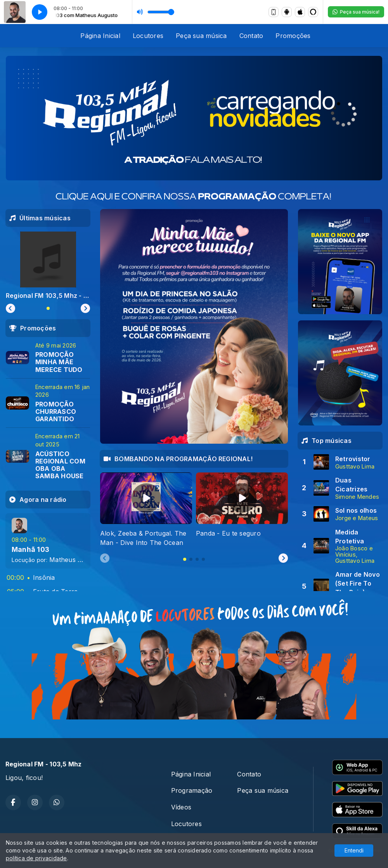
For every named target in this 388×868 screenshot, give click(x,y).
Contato (251, 36)
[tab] (185, 559)
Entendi (354, 850)
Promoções (293, 36)
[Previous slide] (105, 558)
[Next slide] (283, 558)
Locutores (148, 36)
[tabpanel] (146, 510)
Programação (192, 790)
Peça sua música (201, 36)
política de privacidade (36, 858)
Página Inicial (100, 36)
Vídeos (181, 807)
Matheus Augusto (76, 560)
